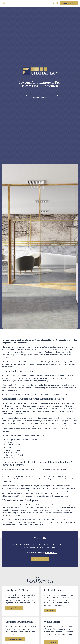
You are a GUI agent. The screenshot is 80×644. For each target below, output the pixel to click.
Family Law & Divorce (14, 612)
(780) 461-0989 (51, 552)
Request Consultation (69, 3)
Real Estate (50, 615)
